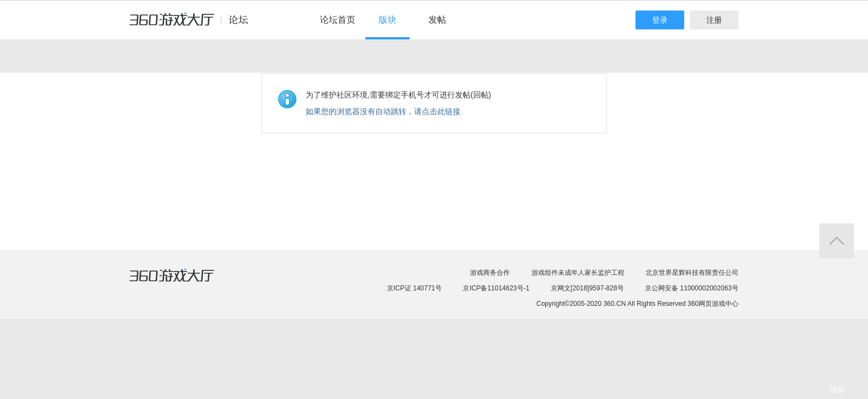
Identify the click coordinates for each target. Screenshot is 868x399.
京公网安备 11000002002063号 (692, 288)
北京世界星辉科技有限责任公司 (692, 273)
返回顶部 (837, 241)
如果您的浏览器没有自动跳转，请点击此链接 (383, 111)
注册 (714, 20)
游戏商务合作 (490, 273)
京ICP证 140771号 (414, 288)
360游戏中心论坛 (193, 24)
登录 (660, 20)
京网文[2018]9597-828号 (587, 288)
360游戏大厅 (183, 282)
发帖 (437, 20)
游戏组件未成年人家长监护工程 (578, 273)
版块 (387, 20)
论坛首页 (338, 20)
